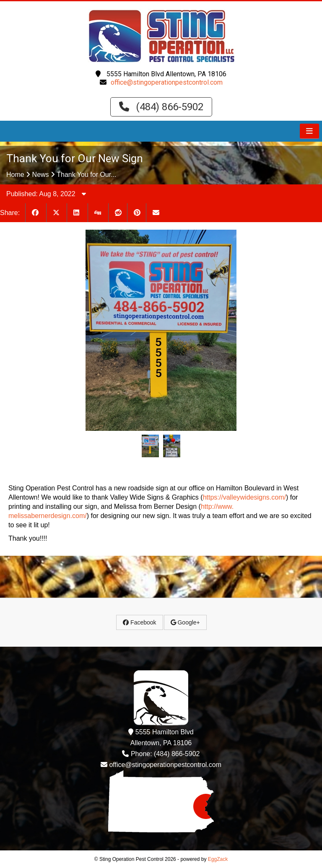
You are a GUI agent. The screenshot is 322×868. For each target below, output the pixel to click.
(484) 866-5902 (161, 107)
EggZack (218, 859)
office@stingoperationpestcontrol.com (167, 82)
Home (15, 175)
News (41, 175)
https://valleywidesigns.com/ (244, 497)
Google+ (185, 622)
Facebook (139, 622)
